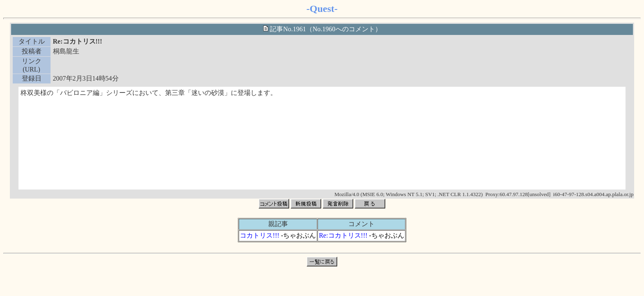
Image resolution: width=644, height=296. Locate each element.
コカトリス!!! (260, 235)
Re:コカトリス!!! (343, 235)
